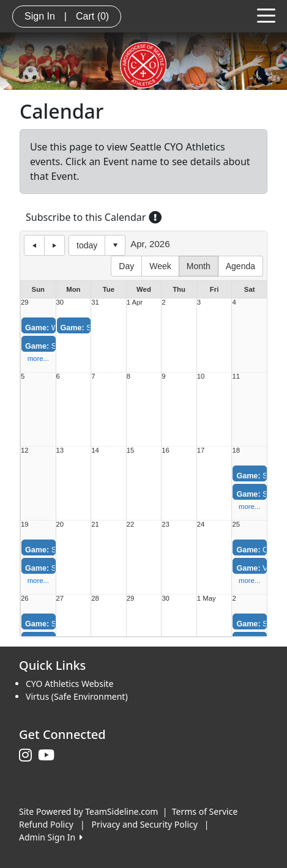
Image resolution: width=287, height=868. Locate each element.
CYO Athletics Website (69, 684)
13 (60, 451)
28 (95, 599)
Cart (92, 16)
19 (25, 525)
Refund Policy (46, 824)
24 (201, 525)
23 (166, 525)
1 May (207, 599)
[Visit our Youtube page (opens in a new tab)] (49, 755)
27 (60, 599)
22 (131, 525)
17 (201, 451)
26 (25, 599)
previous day (34, 245)
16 (166, 451)
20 (60, 525)
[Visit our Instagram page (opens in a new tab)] (28, 755)
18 (236, 451)
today (87, 245)
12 (25, 451)
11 (236, 377)
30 (60, 302)
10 (201, 377)
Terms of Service (205, 811)
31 (95, 302)
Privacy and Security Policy (145, 824)
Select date (115, 245)
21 (95, 525)
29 (25, 302)
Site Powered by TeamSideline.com (88, 811)
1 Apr (135, 302)
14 (95, 451)
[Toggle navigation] (266, 15)
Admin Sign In (51, 837)
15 (131, 451)
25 (236, 525)
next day (54, 245)
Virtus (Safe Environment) (77, 696)
